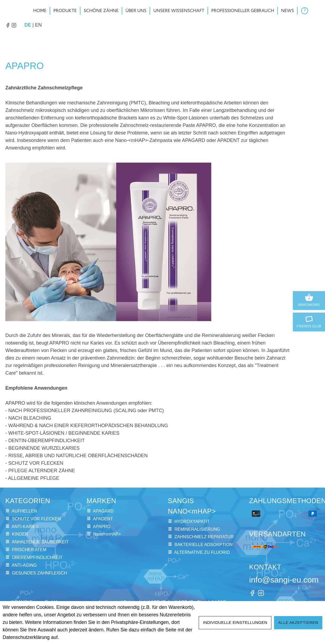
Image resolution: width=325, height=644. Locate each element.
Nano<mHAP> (107, 534)
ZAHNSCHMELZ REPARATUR (204, 537)
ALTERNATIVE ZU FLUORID (202, 552)
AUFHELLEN (24, 511)
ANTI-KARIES (25, 527)
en (38, 25)
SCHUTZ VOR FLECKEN (36, 519)
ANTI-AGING (24, 565)
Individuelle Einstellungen (235, 622)
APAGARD (103, 511)
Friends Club (309, 321)
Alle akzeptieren (298, 622)
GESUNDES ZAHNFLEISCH (39, 573)
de (28, 25)
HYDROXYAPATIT (192, 522)
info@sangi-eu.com (284, 580)
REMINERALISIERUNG (197, 529)
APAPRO (102, 527)
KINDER (20, 534)
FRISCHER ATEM (29, 550)
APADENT (103, 519)
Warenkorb (309, 300)
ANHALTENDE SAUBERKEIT (40, 542)
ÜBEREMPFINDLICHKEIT (37, 557)
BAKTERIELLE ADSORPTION (203, 545)
